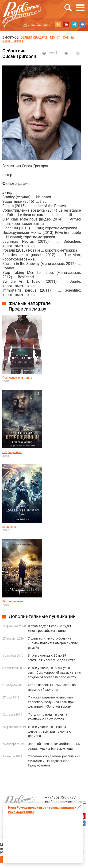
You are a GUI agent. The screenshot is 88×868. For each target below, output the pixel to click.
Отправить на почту (78, 53)
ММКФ (55, 37)
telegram (74, 24)
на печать (66, 53)
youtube (66, 24)
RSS (58, 24)
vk (83, 24)
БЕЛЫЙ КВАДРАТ (34, 37)
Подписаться (39, 24)
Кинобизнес (13, 41)
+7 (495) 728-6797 (60, 797)
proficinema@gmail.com (65, 802)
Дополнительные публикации (42, 616)
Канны (69, 37)
